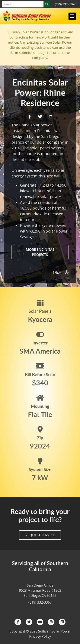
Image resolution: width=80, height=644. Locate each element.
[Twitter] (29, 621)
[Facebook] (18, 621)
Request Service (40, 535)
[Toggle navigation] (72, 16)
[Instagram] (52, 621)
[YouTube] (41, 621)
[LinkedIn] (62, 621)
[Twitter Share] (41, 116)
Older (61, 272)
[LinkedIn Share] (51, 116)
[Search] (47, 4)
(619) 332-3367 (65, 4)
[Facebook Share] (30, 116)
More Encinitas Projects (40, 252)
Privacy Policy (40, 636)
